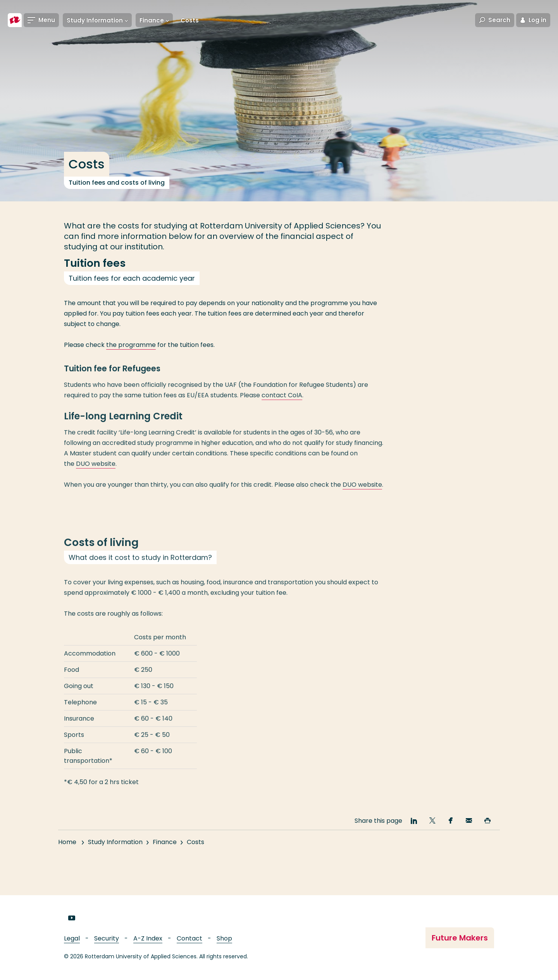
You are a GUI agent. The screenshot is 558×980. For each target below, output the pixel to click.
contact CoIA (282, 402)
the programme (131, 345)
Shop (224, 938)
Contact (189, 938)
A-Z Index (148, 938)
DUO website (96, 471)
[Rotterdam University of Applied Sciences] (15, 20)
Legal (72, 938)
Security (107, 938)
